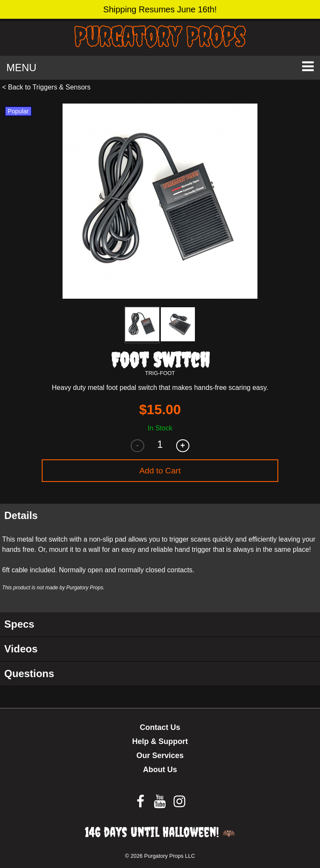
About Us (160, 770)
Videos (21, 649)
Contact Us (160, 727)
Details (21, 515)
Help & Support (160, 741)
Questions (29, 673)
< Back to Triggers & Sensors (46, 87)
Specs (19, 624)
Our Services (160, 756)
